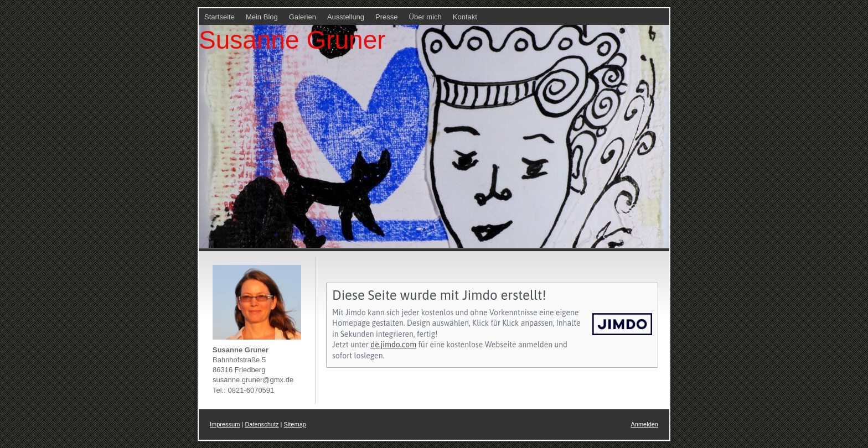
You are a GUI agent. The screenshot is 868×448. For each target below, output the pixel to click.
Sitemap (295, 424)
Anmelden (644, 424)
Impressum (225, 424)
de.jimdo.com (393, 345)
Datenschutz (262, 424)
